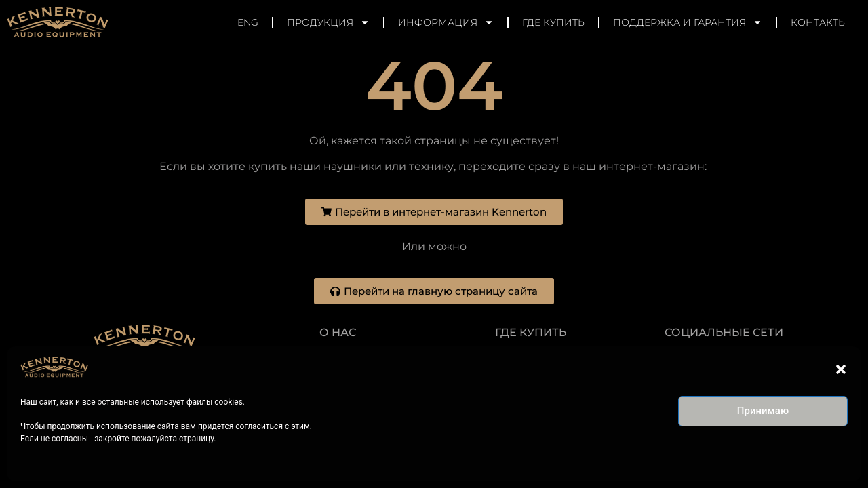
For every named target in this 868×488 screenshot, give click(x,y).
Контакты (819, 22)
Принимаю (763, 411)
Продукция (328, 22)
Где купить (553, 22)
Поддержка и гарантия (688, 22)
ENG (248, 22)
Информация (446, 22)
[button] (841, 369)
